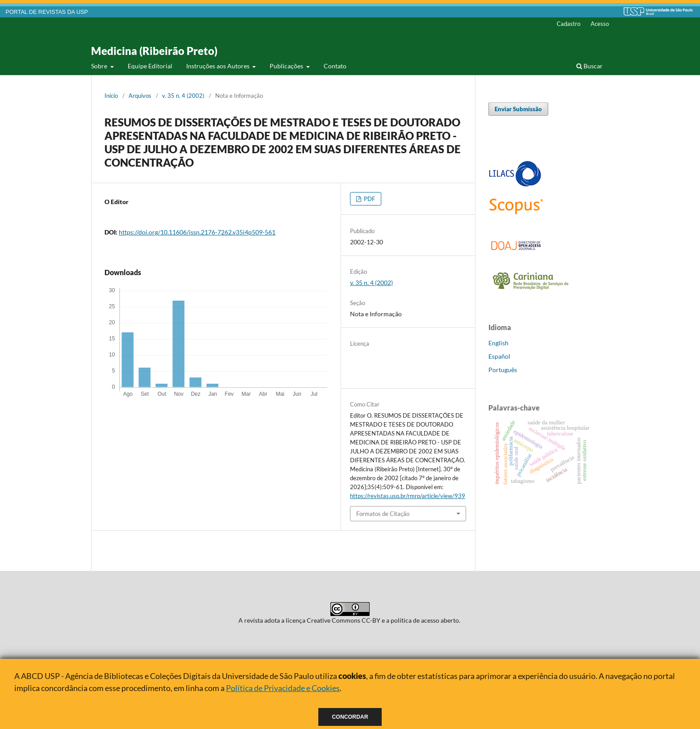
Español (499, 356)
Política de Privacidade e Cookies (283, 688)
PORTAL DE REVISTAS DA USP (47, 12)
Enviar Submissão (518, 109)
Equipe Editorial (150, 66)
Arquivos (140, 96)
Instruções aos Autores (219, 66)
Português (503, 370)
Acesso (600, 24)
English (498, 343)
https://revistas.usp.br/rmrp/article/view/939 (408, 496)
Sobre (100, 66)
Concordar (350, 717)
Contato (335, 66)
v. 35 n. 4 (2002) (183, 96)
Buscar (590, 66)
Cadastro (569, 24)
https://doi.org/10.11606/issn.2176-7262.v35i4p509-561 (197, 232)
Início (111, 96)
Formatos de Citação (383, 514)
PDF (369, 199)
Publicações (287, 66)
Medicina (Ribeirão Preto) (154, 51)
